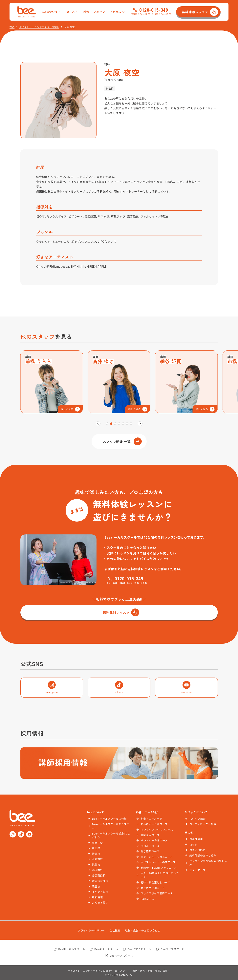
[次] (140, 424)
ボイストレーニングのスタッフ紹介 (39, 27)
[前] (98, 424)
